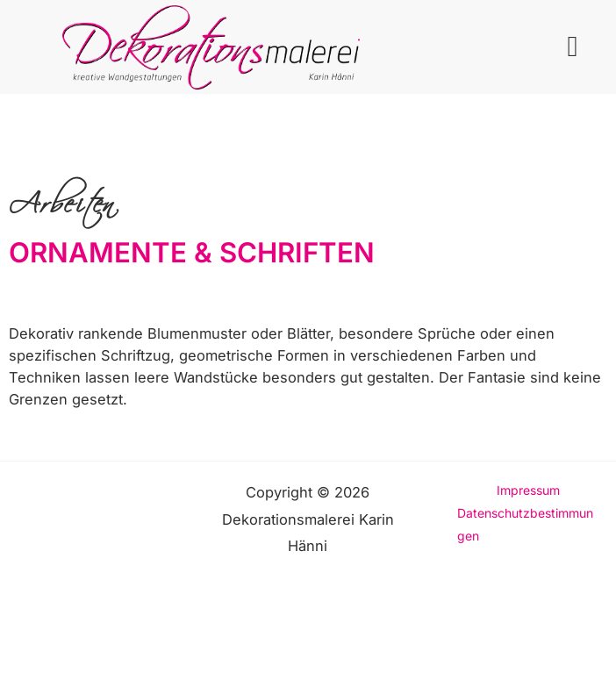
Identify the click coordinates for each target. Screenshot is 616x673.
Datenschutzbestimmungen (525, 524)
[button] (573, 47)
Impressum (528, 490)
